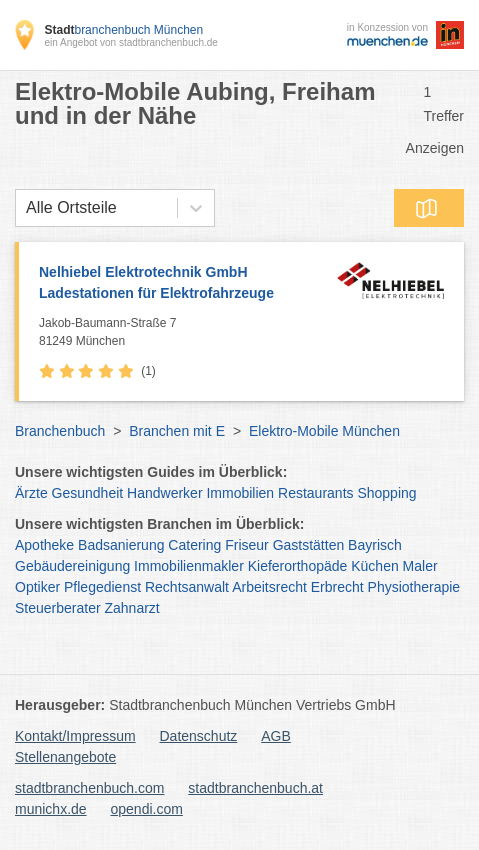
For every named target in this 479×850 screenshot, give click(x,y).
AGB (276, 736)
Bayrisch (375, 545)
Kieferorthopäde (298, 566)
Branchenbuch (60, 431)
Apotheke (44, 545)
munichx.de (51, 809)
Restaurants (315, 493)
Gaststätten (309, 545)
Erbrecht (337, 587)
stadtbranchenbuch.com (89, 788)
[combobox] (26, 208)
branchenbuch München (123, 30)
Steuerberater (58, 608)
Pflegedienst (102, 587)
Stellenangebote (65, 757)
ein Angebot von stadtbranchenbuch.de (130, 42)
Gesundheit (88, 493)
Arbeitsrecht (269, 587)
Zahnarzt (132, 608)
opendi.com (146, 809)
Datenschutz (199, 736)
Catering (194, 545)
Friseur (247, 545)
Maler (420, 566)
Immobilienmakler (189, 566)
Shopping (386, 493)
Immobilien (240, 493)
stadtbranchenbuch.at (255, 788)
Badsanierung (121, 545)
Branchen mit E (177, 431)
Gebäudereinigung (72, 566)
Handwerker (164, 493)
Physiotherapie (414, 587)
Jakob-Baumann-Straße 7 (183, 333)
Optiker (37, 587)
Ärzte (31, 493)
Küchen (374, 566)
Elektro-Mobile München (324, 431)
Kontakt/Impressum (75, 736)
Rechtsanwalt (187, 587)
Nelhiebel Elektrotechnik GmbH (183, 284)
